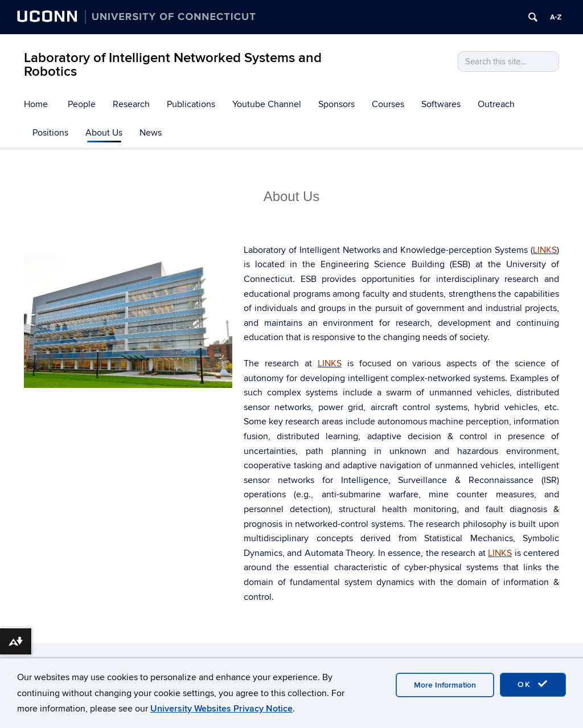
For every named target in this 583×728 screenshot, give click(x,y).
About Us (104, 133)
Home (36, 104)
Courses (388, 104)
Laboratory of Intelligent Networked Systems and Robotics (173, 65)
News (151, 133)
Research (131, 104)
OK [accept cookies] (533, 684)
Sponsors (336, 104)
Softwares (441, 104)
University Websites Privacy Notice (221, 709)
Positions (50, 133)
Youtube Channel (267, 104)
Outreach (496, 104)
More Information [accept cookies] (445, 685)
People (82, 104)
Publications (191, 104)
